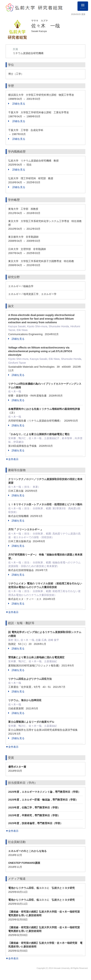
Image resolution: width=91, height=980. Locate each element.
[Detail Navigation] (83, 6)
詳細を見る (17, 104)
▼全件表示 (12, 459)
